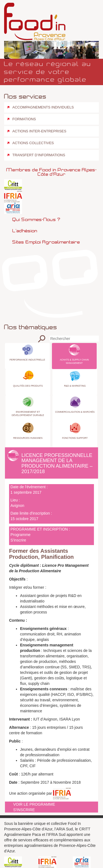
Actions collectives (33, 143)
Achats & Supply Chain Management (74, 361)
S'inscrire (18, 540)
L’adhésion (25, 231)
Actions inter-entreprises (39, 131)
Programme (20, 535)
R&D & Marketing (75, 386)
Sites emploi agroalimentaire (46, 242)
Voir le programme (34, 804)
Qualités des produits (28, 386)
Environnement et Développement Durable (28, 414)
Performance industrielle (27, 360)
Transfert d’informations (39, 155)
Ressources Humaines (28, 438)
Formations (24, 119)
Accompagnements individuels (43, 107)
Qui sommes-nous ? (36, 219)
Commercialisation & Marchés (75, 412)
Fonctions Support (75, 438)
